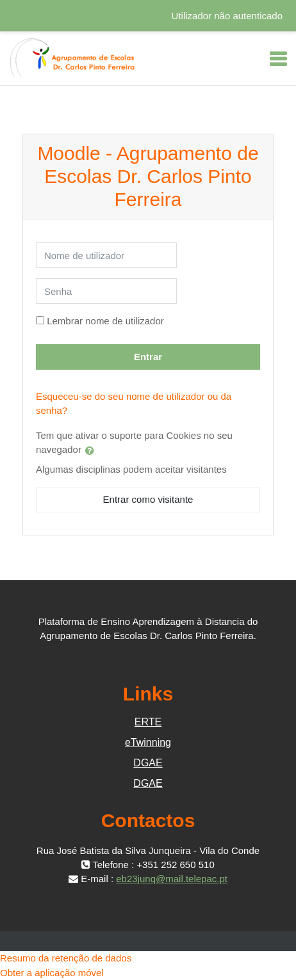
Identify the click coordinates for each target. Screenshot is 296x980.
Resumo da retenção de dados (66, 958)
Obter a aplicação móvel (52, 973)
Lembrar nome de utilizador (105, 321)
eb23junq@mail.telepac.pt (172, 879)
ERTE (148, 722)
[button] (92, 450)
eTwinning (148, 742)
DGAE (148, 763)
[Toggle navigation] (278, 59)
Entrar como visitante (148, 499)
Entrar (148, 357)
